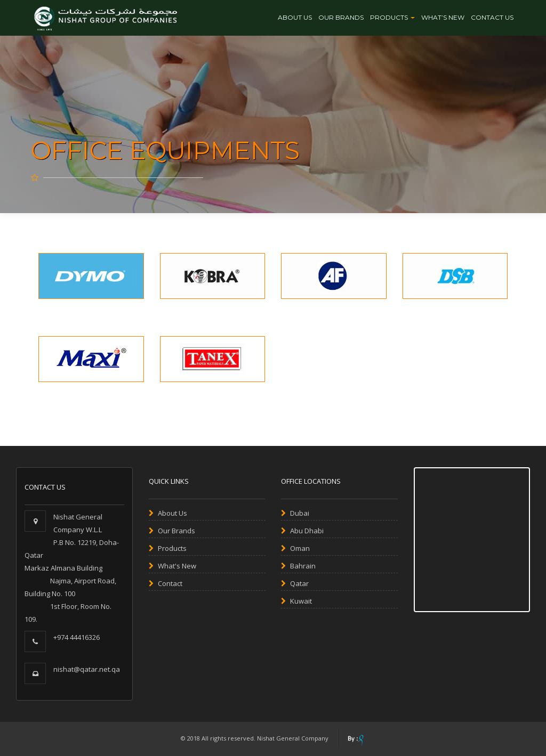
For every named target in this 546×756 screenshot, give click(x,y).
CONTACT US (492, 17)
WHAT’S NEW (443, 17)
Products (392, 17)
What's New (172, 566)
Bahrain (298, 566)
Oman (295, 548)
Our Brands (172, 531)
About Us (295, 17)
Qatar (295, 583)
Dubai (295, 513)
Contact (166, 583)
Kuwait (296, 601)
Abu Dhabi (302, 531)
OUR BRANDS (341, 17)
